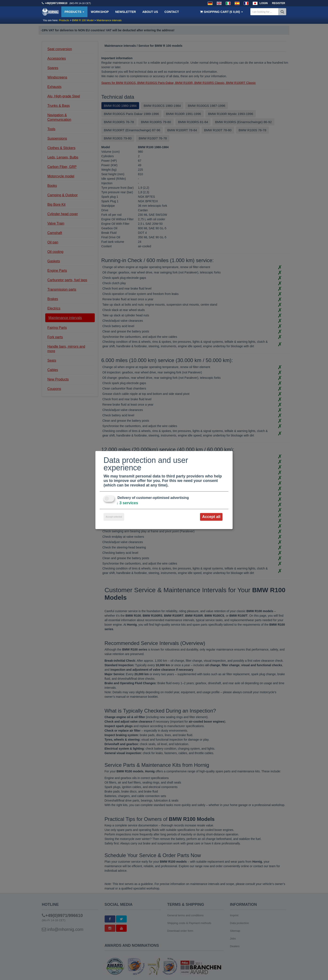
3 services (127, 503)
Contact (172, 12)
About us (150, 12)
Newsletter (125, 12)
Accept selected (114, 517)
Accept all (211, 517)
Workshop (100, 12)
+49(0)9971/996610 (56, 3)
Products (74, 12)
